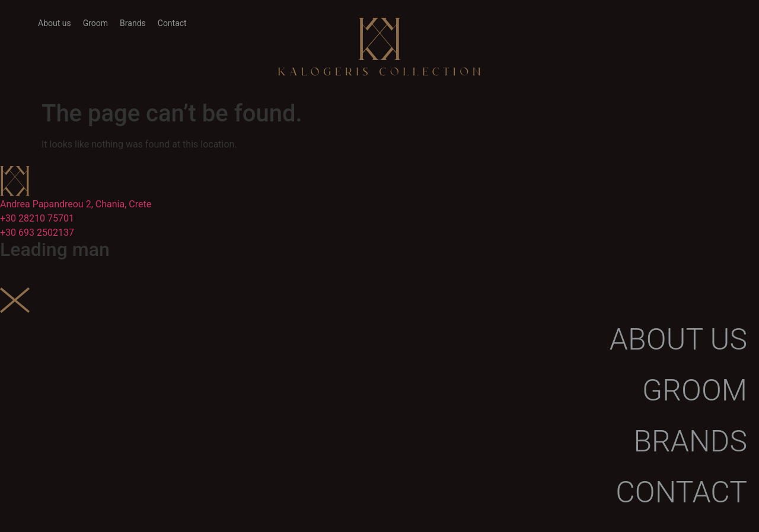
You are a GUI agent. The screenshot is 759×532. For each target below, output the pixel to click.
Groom (95, 23)
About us (55, 23)
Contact (172, 23)
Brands (133, 23)
